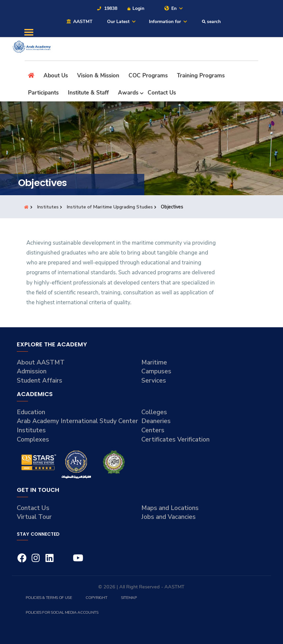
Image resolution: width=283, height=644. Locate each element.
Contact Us (162, 93)
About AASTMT (41, 362)
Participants (43, 93)
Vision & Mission (98, 76)
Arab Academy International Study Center (77, 421)
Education (31, 412)
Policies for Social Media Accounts (62, 612)
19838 (107, 8)
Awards (128, 93)
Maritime (154, 362)
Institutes (48, 207)
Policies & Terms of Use (49, 598)
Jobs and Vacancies (169, 517)
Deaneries (156, 421)
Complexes (33, 440)
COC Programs (148, 76)
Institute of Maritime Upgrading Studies (110, 207)
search (211, 22)
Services (154, 381)
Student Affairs (40, 381)
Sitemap (129, 598)
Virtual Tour (34, 517)
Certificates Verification (175, 440)
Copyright (96, 598)
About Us (56, 76)
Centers (153, 430)
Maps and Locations (170, 508)
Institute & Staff (88, 93)
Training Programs (201, 76)
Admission (32, 371)
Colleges (154, 412)
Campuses (156, 371)
